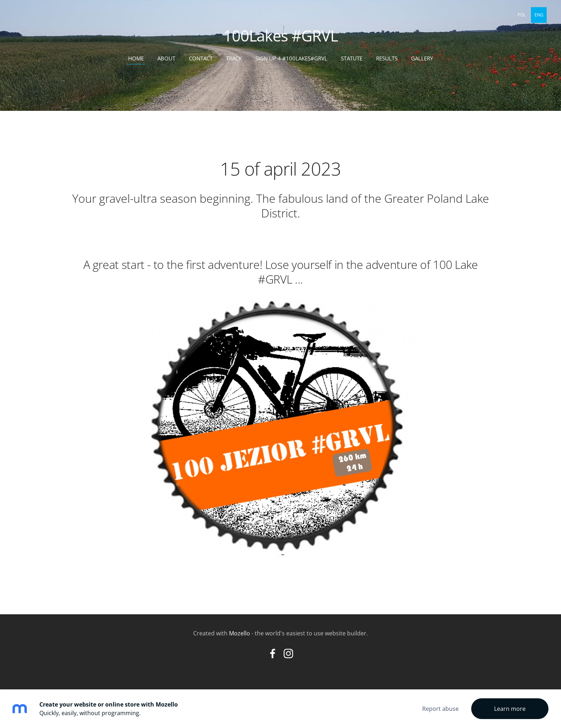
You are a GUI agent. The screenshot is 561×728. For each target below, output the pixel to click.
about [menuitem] (166, 58)
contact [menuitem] (201, 58)
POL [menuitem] (522, 15)
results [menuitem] (387, 58)
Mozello (240, 633)
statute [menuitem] (352, 58)
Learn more (510, 709)
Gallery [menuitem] (422, 58)
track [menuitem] (234, 58)
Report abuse (440, 709)
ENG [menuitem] (539, 15)
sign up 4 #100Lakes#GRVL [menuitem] (291, 58)
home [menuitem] (136, 58)
